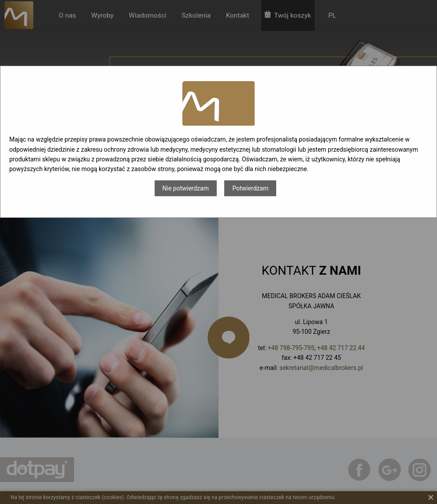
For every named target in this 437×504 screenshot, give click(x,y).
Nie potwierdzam (186, 188)
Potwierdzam (250, 188)
